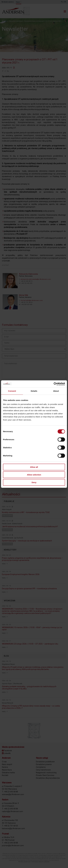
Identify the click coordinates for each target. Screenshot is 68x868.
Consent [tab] (12, 391)
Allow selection (34, 475)
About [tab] (56, 391)
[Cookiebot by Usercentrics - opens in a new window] (54, 384)
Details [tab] (34, 391)
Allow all (34, 467)
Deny (34, 482)
